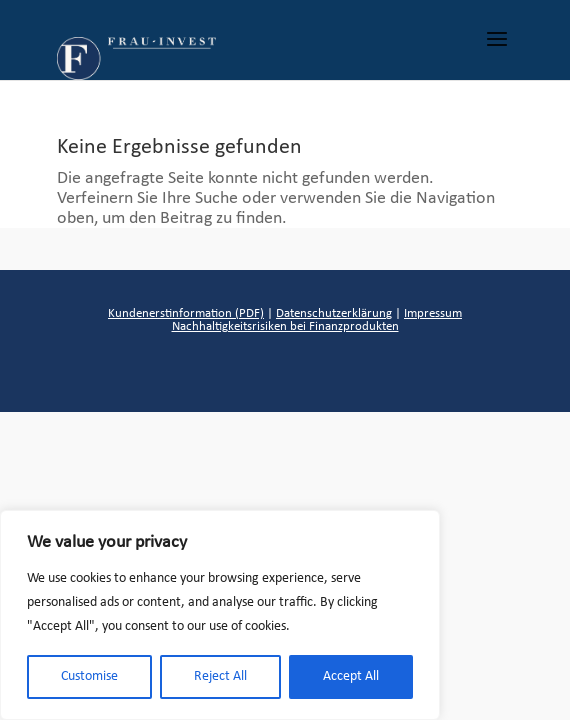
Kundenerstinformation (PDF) (186, 313)
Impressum (433, 313)
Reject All (220, 676)
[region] (220, 615)
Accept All (351, 676)
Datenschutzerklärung (334, 313)
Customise (89, 676)
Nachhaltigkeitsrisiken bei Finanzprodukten (285, 326)
